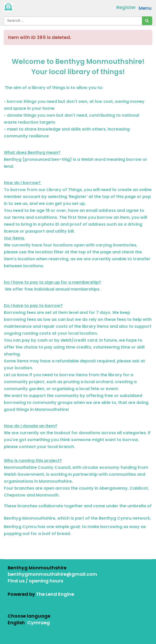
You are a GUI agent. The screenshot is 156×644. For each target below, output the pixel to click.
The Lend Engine (55, 594)
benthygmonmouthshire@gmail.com (52, 574)
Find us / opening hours (35, 581)
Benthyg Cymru (115, 518)
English (16, 623)
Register (126, 7)
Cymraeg (39, 623)
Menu (145, 8)
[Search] (147, 21)
